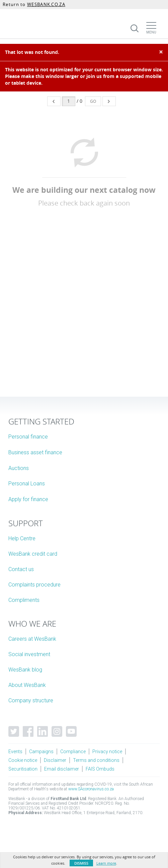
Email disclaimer (62, 769)
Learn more (106, 863)
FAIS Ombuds (100, 769)
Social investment (29, 654)
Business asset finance (35, 452)
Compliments (24, 600)
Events (15, 752)
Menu (151, 32)
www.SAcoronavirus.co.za (91, 789)
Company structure (31, 700)
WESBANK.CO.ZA (46, 4)
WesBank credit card (33, 554)
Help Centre (22, 538)
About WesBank (27, 685)
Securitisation (23, 769)
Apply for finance (28, 499)
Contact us (21, 569)
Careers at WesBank (32, 639)
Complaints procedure (34, 585)
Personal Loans (27, 484)
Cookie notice (23, 760)
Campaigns (41, 752)
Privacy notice (107, 752)
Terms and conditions (96, 760)
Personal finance (28, 437)
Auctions (19, 468)
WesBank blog (25, 670)
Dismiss (81, 863)
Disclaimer (55, 760)
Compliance (73, 752)
